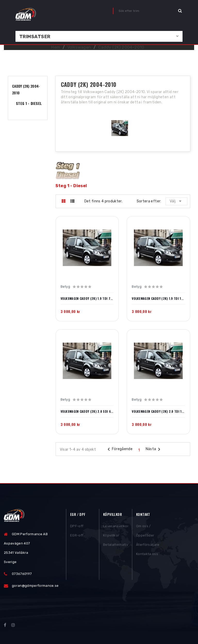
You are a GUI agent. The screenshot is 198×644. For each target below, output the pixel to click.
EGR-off (77, 536)
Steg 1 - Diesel (29, 103)
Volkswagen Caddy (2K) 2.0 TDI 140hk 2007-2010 (158, 411)
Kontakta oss (147, 555)
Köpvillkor (111, 536)
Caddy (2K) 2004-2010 (26, 89)
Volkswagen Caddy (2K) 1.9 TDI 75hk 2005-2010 (87, 299)
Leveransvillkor (116, 527)
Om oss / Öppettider (145, 531)
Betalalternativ (116, 545)
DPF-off (77, 527)
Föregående (119, 449)
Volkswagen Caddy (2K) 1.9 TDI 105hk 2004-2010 (158, 299)
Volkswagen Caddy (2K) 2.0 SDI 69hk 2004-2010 (87, 411)
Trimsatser (35, 37)
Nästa (154, 449)
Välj (176, 201)
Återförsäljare (148, 545)
